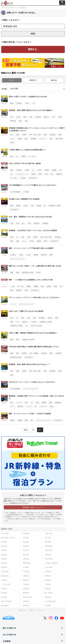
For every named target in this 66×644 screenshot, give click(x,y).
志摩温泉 (26, 601)
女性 (23, 237)
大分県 (18, 117)
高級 (12, 322)
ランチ (12, 139)
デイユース (43, 139)
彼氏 (26, 403)
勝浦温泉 (26, 580)
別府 (25, 117)
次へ (40, 430)
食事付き (25, 322)
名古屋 (26, 206)
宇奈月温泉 (5, 572)
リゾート (13, 304)
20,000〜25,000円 (36, 326)
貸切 (51, 139)
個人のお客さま (33, 628)
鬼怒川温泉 (49, 550)
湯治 (60, 117)
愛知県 (18, 206)
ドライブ (29, 406)
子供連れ (19, 103)
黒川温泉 (4, 593)
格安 (20, 121)
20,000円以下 (14, 210)
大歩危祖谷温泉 (50, 601)
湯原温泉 (26, 589)
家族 (12, 103)
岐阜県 (24, 353)
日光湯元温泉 (28, 597)
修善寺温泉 (27, 563)
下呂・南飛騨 (34, 353)
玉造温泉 (48, 584)
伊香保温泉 (49, 546)
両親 (12, 340)
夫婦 (12, 223)
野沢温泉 (26, 555)
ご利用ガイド (32, 610)
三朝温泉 (26, 584)
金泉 (60, 371)
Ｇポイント (42, 610)
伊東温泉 (4, 563)
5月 (60, 170)
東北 (23, 318)
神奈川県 (44, 255)
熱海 (51, 403)
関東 (40, 174)
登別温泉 (26, 533)
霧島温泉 (26, 593)
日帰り (12, 143)
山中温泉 (26, 567)
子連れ (27, 103)
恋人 (12, 135)
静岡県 (44, 403)
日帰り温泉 (59, 139)
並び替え (4, 89)
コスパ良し (14, 178)
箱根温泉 (48, 597)
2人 (17, 156)
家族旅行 (59, 174)
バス (34, 103)
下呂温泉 (44, 353)
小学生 (39, 170)
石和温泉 (26, 559)
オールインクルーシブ (17, 259)
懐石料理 (58, 353)
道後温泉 (48, 580)
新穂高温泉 (5, 576)
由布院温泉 (5, 606)
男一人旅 (20, 286)
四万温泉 (26, 550)
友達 (12, 156)
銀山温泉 (4, 546)
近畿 (18, 135)
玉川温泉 (4, 597)
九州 (12, 117)
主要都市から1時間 (54, 206)
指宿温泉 (48, 606)
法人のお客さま (33, 634)
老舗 (45, 241)
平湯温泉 (48, 572)
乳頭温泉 (26, 538)
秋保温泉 (4, 542)
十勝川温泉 (49, 533)
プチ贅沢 (26, 192)
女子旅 (31, 241)
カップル (19, 403)
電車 (56, 318)
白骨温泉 (48, 555)
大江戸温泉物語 (15, 192)
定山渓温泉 (5, 533)
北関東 (47, 170)
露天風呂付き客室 (28, 273)
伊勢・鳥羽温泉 (6, 601)
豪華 (51, 353)
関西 (18, 273)
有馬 (45, 135)
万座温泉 (4, 550)
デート (12, 406)
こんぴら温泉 (6, 584)
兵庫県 (24, 135)
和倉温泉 (4, 567)
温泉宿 (20, 139)
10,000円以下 (33, 178)
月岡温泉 (4, 559)
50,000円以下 (29, 357)
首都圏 (54, 170)
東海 (12, 206)
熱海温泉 (58, 403)
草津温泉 (26, 546)
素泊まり (47, 117)
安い (54, 117)
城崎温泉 (26, 576)
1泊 (26, 326)
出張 (32, 206)
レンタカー (32, 156)
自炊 (26, 121)
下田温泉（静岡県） (52, 563)
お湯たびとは (22, 610)
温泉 (60, 135)
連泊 (42, 286)
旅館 (18, 241)
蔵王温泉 (48, 542)
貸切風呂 (34, 139)
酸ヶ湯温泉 (49, 593)
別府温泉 (38, 117)
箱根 (51, 255)
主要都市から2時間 (16, 326)
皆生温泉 (4, 589)
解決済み (54, 80)
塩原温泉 (4, 555)
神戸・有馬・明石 (35, 135)
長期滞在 (13, 121)
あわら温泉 (49, 567)
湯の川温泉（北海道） (9, 538)
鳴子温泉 (48, 538)
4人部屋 (23, 178)
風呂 (26, 139)
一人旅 (12, 286)
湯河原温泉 (49, 559)
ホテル (24, 241)
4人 (33, 170)
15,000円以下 (54, 241)
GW (11, 174)
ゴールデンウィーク (22, 174)
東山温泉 (26, 542)
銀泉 (12, 375)
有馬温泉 (52, 135)
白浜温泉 (4, 580)
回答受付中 (33, 80)
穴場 (46, 174)
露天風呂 (42, 318)
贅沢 (35, 318)
